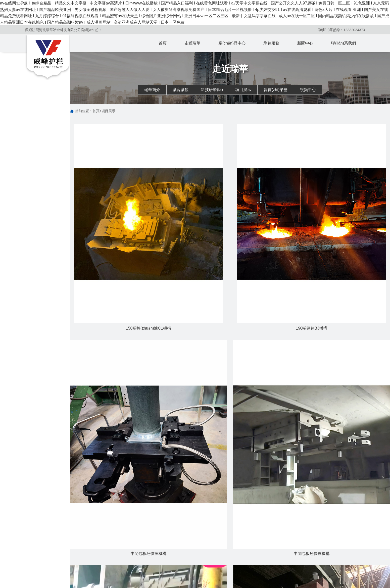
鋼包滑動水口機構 (188, 558)
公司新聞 (222, 544)
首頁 (163, 43)
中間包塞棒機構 (186, 579)
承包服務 (271, 43)
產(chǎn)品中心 (232, 43)
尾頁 (248, 367)
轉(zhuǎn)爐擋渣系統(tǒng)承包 (272, 547)
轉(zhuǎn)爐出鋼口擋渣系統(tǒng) (190, 547)
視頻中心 (308, 90)
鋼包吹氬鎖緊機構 (188, 565)
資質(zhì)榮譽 (276, 90)
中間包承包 (264, 572)
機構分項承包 (266, 565)
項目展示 (243, 90)
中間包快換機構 (186, 572)
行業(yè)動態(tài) (228, 551)
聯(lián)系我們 (343, 43)
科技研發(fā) (212, 90)
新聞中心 (305, 43)
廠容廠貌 (181, 90)
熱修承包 (263, 558)
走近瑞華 (193, 43)
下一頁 (232, 367)
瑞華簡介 (152, 90)
